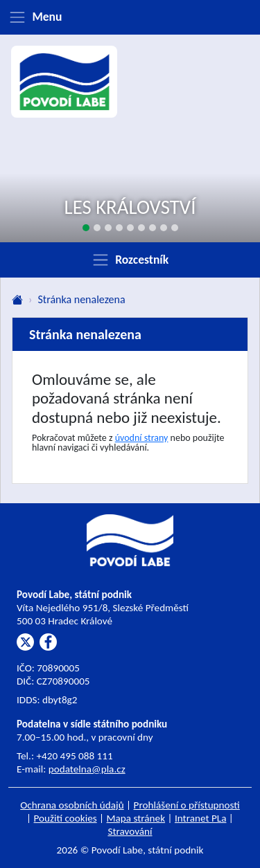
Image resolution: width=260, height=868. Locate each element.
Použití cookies (66, 818)
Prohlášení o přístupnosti (187, 805)
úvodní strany (142, 438)
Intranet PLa (201, 818)
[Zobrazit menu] (130, 17)
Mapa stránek (136, 818)
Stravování (130, 831)
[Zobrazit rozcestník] (130, 260)
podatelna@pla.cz (87, 769)
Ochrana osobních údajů (72, 805)
